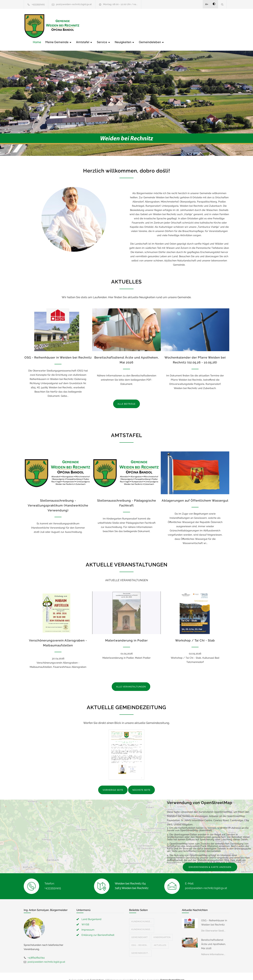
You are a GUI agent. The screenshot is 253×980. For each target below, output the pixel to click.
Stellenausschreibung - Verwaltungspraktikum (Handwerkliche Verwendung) (58, 498)
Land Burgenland (91, 912)
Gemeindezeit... (140, 946)
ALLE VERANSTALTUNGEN (131, 680)
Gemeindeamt (140, 930)
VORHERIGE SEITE (113, 783)
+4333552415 (38, 4)
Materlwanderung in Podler (126, 633)
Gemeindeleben (208, 26)
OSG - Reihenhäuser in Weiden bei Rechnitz (58, 350)
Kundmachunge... (142, 914)
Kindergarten (162, 930)
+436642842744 (36, 950)
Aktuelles (160, 938)
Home (93, 26)
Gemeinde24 (97, 973)
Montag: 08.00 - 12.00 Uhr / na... (120, 4)
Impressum (88, 922)
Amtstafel (141, 26)
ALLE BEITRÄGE (126, 397)
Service (160, 26)
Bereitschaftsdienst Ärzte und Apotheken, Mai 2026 (213, 937)
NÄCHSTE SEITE (141, 783)
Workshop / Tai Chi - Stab (195, 633)
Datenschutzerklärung (172, 973)
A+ (207, 4)
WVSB (85, 917)
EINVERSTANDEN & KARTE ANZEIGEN (210, 860)
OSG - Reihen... (140, 938)
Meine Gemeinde (115, 26)
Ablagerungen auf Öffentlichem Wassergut (195, 493)
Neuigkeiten (181, 26)
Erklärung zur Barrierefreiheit (98, 928)
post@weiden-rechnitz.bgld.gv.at (74, 4)
